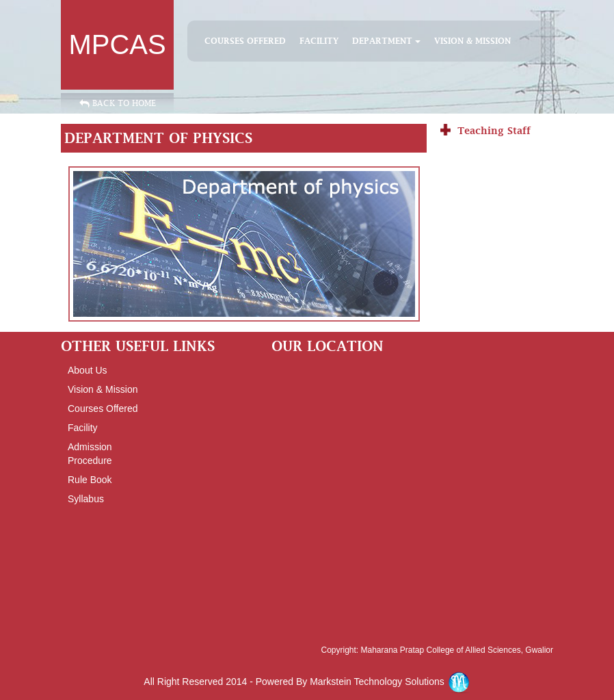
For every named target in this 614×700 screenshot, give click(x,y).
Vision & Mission (472, 41)
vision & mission (103, 389)
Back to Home (118, 103)
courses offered (103, 409)
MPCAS (117, 44)
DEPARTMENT (386, 41)
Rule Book (90, 480)
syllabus (86, 499)
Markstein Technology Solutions (390, 682)
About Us (88, 370)
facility (319, 41)
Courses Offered (245, 41)
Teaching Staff (494, 131)
